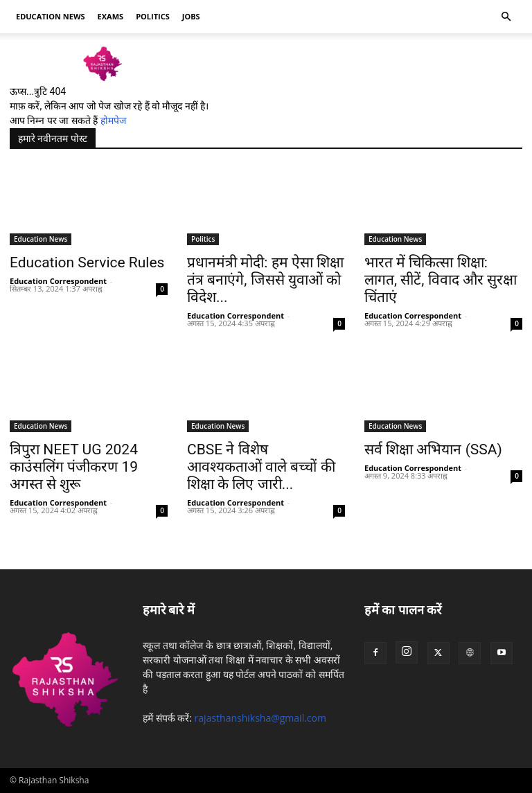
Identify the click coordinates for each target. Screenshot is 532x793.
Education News (41, 239)
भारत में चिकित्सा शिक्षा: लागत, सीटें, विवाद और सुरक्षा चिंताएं (441, 280)
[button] (506, 17)
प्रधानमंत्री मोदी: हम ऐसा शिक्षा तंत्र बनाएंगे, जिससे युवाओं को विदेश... (265, 280)
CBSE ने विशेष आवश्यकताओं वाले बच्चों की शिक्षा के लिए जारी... (261, 467)
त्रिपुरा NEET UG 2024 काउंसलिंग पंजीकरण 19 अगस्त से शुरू (74, 467)
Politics (153, 16)
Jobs (191, 16)
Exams (111, 16)
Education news (51, 16)
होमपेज (113, 121)
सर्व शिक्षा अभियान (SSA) (433, 449)
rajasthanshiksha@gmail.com (260, 718)
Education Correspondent (58, 281)
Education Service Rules (87, 262)
